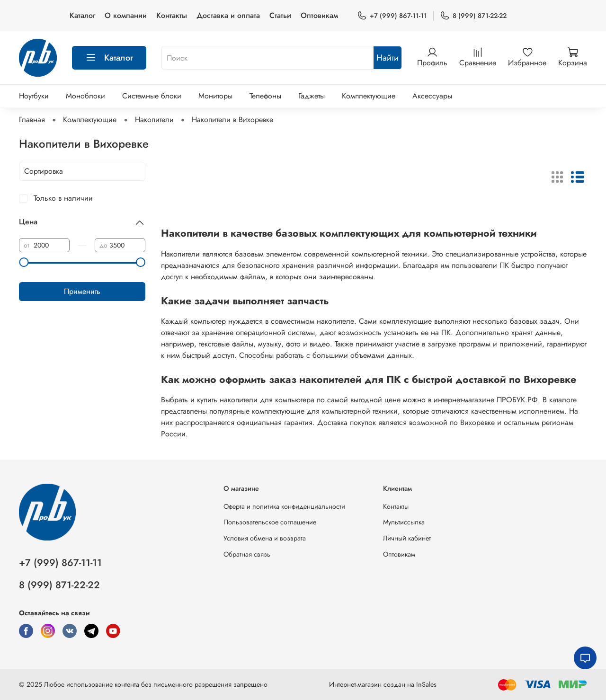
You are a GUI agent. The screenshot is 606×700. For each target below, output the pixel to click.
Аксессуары (432, 96)
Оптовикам (319, 15)
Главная (32, 120)
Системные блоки (152, 96)
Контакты (172, 15)
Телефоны (265, 96)
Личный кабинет (407, 538)
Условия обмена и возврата (265, 538)
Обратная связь (247, 554)
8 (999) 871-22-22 (473, 16)
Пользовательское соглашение (270, 522)
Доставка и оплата (228, 15)
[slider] (24, 262)
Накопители (154, 120)
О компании (126, 15)
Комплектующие (369, 96)
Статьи (280, 15)
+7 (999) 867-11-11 (392, 16)
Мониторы (215, 96)
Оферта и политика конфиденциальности (284, 506)
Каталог (82, 15)
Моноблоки (85, 96)
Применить (82, 291)
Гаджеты (312, 96)
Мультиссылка (404, 522)
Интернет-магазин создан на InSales (383, 684)
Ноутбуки (34, 96)
